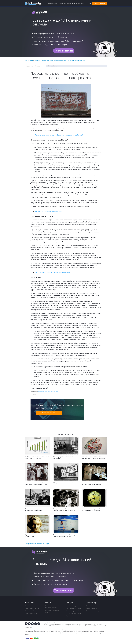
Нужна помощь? (81, 4)
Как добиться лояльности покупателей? (49, 211)
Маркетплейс (70, 616)
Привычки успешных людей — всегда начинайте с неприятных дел (65, 536)
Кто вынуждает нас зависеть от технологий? (63, 458)
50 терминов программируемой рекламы (66, 483)
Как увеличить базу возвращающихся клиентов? (52, 273)
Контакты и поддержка (52, 610)
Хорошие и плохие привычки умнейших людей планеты (37, 536)
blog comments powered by (38, 544)
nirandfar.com (41, 392)
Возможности (52, 4)
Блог (26, 606)
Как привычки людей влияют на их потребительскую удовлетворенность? (65, 510)
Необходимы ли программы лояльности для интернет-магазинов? (37, 458)
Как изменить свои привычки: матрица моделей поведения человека (37, 510)
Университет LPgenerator (33, 608)
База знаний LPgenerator (32, 611)
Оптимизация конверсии (94, 611)
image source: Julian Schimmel (51, 392)
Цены (69, 4)
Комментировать (49, 413)
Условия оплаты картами (31, 640)
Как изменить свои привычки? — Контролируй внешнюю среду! (92, 510)
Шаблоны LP (62, 4)
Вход (89, 4)
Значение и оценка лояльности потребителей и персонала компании (93, 458)
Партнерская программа (73, 613)
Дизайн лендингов (92, 608)
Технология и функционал (74, 606)
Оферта (48, 613)
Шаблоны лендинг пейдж (73, 608)
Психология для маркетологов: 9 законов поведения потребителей (59, 135)
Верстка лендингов (92, 606)
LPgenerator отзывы (31, 613)
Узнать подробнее (64, 51)
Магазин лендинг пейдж (73, 611)
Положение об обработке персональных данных (53, 607)
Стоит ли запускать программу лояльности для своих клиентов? (92, 484)
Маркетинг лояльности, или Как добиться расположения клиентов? (36, 484)
